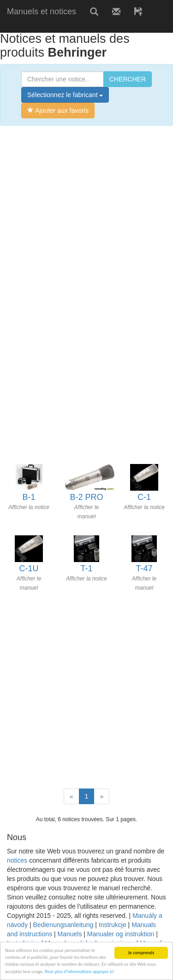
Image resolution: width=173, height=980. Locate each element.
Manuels (69, 934)
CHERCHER (128, 79)
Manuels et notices (42, 12)
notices (17, 860)
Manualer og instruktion (121, 934)
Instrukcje (113, 925)
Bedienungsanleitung (63, 925)
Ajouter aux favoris (58, 110)
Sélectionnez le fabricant (65, 95)
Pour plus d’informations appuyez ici (79, 971)
